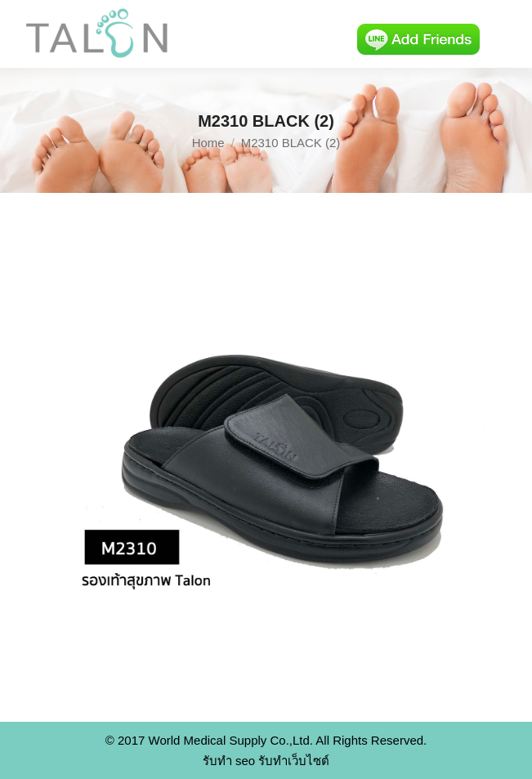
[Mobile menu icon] (506, 34)
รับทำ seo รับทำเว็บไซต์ (266, 761)
